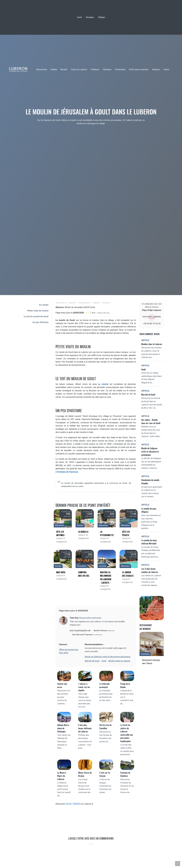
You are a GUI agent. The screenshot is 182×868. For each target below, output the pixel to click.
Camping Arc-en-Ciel (84, 574)
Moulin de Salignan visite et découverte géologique (107, 657)
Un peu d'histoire (41, 322)
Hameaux (107, 69)
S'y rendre (44, 305)
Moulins (64, 69)
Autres (166, 69)
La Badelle (83, 532)
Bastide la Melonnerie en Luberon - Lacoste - (106, 577)
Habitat (54, 69)
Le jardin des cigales (128, 574)
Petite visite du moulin (38, 311)
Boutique (90, 17)
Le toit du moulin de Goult (36, 316)
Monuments (42, 69)
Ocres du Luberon (79, 69)
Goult (104, 661)
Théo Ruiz (74, 618)
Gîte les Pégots (126, 533)
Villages (101, 17)
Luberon (72, 303)
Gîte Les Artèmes (60, 533)
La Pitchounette (107, 533)
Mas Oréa (61, 572)
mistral (105, 384)
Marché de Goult (92, 661)
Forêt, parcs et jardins (139, 69)
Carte (79, 17)
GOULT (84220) (73, 804)
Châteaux (95, 69)
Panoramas (120, 69)
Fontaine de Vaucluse (68, 472)
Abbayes (156, 69)
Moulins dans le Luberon (119, 661)
